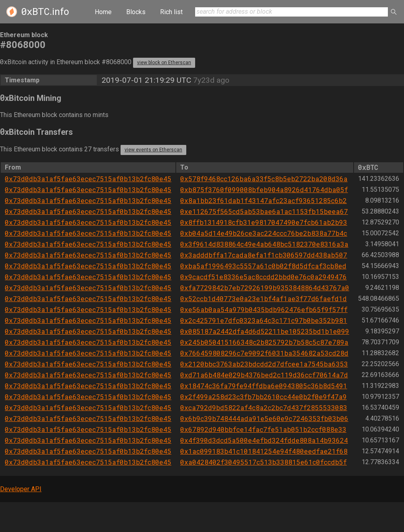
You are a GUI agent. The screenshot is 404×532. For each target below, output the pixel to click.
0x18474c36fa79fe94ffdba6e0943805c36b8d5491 (264, 386)
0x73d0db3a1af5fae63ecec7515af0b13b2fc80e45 (88, 179)
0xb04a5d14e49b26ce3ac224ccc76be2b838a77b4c (264, 233)
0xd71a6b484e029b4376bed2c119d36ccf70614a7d (264, 375)
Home (103, 12)
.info (45, 12)
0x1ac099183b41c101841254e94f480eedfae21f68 (264, 451)
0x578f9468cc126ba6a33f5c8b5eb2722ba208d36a (264, 179)
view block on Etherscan (164, 63)
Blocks (136, 12)
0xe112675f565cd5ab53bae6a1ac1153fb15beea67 (264, 211)
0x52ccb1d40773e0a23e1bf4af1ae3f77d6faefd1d (263, 298)
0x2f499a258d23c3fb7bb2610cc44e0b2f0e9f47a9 (263, 397)
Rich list (171, 12)
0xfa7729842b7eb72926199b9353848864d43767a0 (265, 288)
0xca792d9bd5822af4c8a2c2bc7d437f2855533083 (264, 407)
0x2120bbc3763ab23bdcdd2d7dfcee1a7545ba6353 (264, 364)
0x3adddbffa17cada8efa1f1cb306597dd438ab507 (264, 255)
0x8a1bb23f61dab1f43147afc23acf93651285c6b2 (263, 200)
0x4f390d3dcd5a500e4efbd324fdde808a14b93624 (264, 440)
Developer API (21, 489)
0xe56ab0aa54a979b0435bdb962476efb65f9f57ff (264, 309)
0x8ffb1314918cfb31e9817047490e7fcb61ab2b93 (264, 222)
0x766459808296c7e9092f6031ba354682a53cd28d (264, 353)
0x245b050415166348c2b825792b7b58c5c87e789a (264, 342)
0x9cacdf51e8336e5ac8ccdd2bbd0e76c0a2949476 (263, 277)
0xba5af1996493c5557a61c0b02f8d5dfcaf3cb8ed (263, 266)
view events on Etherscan (153, 150)
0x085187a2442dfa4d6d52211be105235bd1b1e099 (265, 331)
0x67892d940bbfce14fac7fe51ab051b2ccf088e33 (263, 429)
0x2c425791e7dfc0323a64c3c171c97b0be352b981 (264, 320)
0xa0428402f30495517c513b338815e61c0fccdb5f (263, 462)
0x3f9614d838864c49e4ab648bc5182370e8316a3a (264, 244)
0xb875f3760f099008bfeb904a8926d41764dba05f (264, 190)
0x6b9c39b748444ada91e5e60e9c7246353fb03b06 (264, 418)
